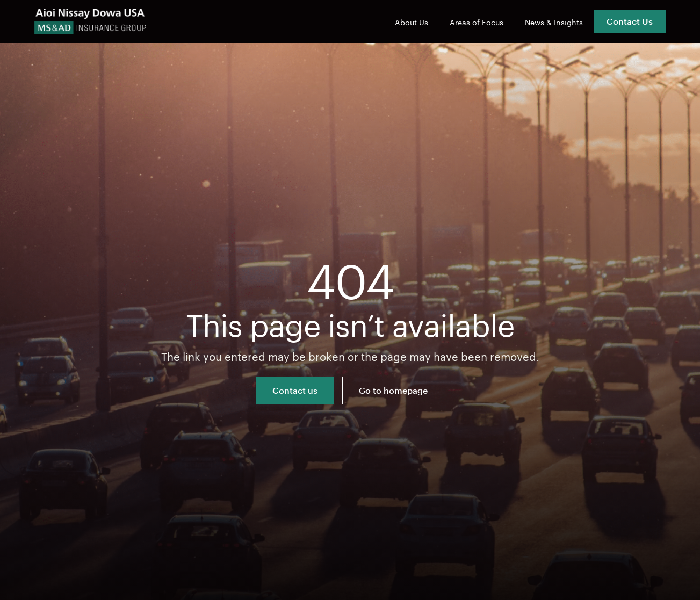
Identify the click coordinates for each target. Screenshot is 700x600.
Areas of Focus (477, 21)
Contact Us (630, 21)
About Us (412, 21)
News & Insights (554, 21)
